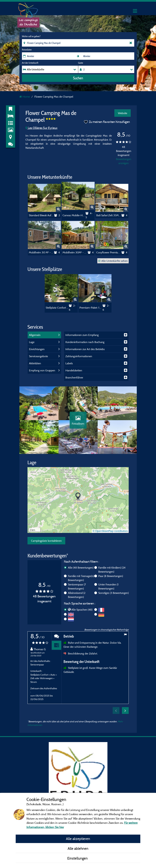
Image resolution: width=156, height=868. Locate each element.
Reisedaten (27, 50)
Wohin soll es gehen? (31, 36)
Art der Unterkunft (30, 63)
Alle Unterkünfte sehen (113, 261)
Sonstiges (114, 593)
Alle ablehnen (78, 848)
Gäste (81, 63)
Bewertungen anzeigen (124, 161)
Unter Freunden (108, 586)
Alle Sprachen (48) (82, 610)
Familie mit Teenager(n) (82, 578)
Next (125, 711)
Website (123, 113)
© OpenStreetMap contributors (110, 531)
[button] (78, 496)
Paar (111, 576)
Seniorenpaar (77, 586)
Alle (81, 568)
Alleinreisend (77, 595)
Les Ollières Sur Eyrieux (41, 128)
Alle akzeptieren (78, 839)
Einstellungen (78, 858)
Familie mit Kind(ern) (112, 570)
